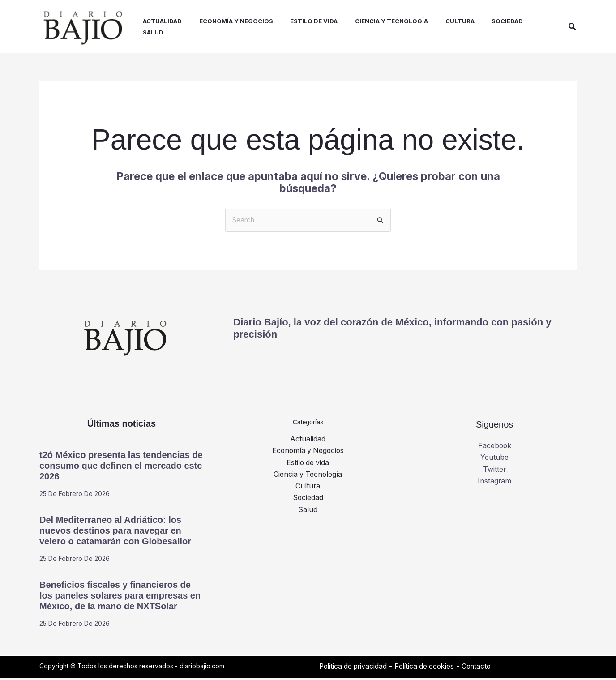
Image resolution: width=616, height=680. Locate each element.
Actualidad (308, 441)
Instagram (495, 483)
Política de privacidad (355, 668)
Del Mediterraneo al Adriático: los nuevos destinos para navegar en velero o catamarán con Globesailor (115, 532)
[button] (573, 27)
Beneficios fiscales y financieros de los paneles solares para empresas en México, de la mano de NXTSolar (120, 597)
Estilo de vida (308, 465)
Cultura (308, 488)
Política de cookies (430, 668)
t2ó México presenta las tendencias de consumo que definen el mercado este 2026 (121, 467)
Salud (308, 512)
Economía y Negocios (308, 453)
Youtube (495, 460)
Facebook (495, 448)
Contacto (485, 668)
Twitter (495, 471)
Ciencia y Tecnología (308, 477)
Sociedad (308, 500)
